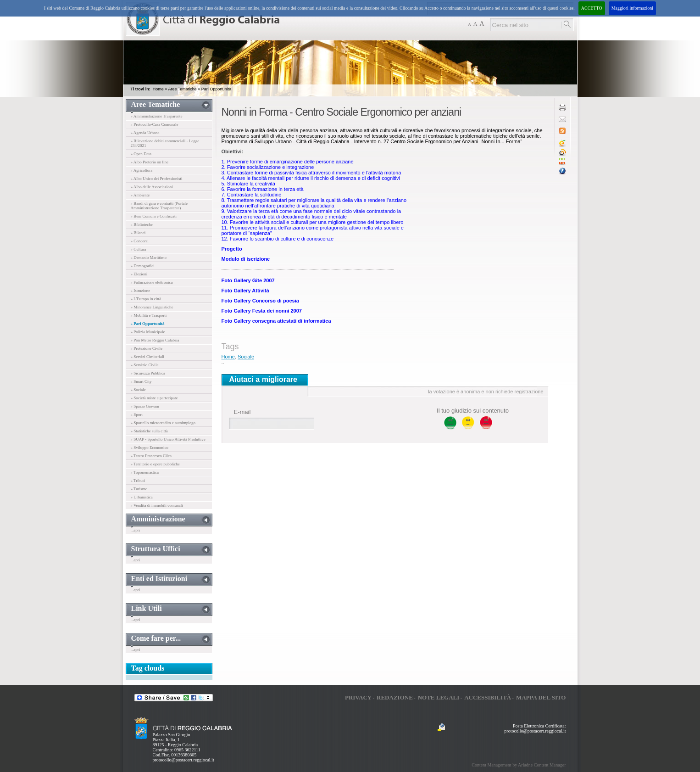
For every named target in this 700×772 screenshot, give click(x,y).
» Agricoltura (142, 170)
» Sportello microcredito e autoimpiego (163, 423)
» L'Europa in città (146, 299)
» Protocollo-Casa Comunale (155, 124)
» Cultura (139, 249)
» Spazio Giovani (145, 406)
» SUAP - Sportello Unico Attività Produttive (168, 439)
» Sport (137, 414)
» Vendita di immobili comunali (157, 505)
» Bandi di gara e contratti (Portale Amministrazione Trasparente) (159, 206)
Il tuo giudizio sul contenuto (473, 411)
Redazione (395, 697)
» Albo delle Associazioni (152, 187)
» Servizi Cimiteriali (148, 357)
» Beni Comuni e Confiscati (154, 216)
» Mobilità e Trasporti (149, 315)
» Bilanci (138, 233)
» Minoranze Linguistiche (152, 307)
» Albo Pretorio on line (150, 162)
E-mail (242, 412)
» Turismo (139, 489)
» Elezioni (139, 274)
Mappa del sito (541, 697)
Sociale (246, 357)
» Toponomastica (145, 472)
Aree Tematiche (182, 89)
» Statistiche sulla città (149, 431)
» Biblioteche (142, 224)
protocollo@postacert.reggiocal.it (183, 760)
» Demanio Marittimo (149, 257)
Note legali (439, 697)
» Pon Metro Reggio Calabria (155, 340)
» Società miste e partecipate (154, 398)
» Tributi (138, 481)
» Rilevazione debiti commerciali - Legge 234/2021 (165, 143)
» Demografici (143, 266)
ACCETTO (592, 8)
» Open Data (141, 154)
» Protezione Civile (147, 348)
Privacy (358, 697)
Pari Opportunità (217, 89)
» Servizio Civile (145, 365)
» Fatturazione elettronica (152, 282)
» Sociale (138, 390)
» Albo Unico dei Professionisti (157, 179)
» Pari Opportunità (148, 324)
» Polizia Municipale (148, 332)
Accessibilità (488, 697)
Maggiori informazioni (632, 8)
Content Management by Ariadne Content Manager (519, 765)
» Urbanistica (142, 497)
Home (158, 89)
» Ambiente (140, 195)
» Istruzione (141, 291)
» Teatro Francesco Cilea (151, 456)
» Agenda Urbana (145, 133)
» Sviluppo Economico (150, 448)
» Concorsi (140, 241)
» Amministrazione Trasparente (157, 116)
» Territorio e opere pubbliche (155, 464)
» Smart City (141, 381)
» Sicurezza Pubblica (148, 373)
